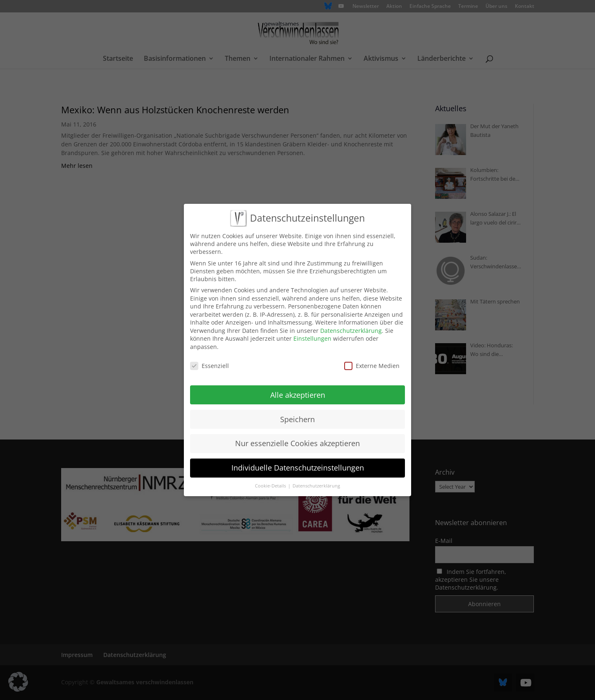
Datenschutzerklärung (351, 331)
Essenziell (209, 366)
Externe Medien (372, 366)
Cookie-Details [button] (271, 486)
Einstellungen (312, 338)
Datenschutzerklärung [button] (316, 486)
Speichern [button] (297, 419)
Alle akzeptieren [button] (298, 395)
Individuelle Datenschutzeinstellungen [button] (298, 468)
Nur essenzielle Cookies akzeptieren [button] (297, 443)
